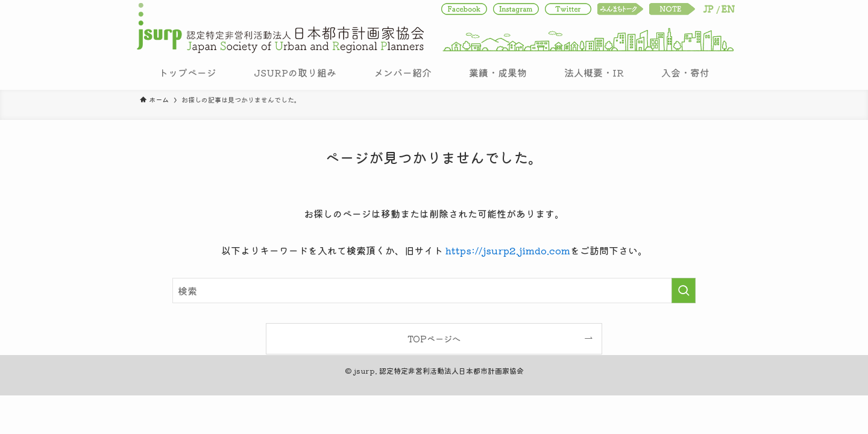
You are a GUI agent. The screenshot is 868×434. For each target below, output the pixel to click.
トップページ (187, 72)
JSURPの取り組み (295, 72)
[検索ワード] (434, 291)
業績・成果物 (498, 72)
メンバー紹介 (403, 72)
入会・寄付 (685, 72)
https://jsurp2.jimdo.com (508, 250)
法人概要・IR (594, 72)
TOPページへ (434, 338)
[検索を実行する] (684, 291)
